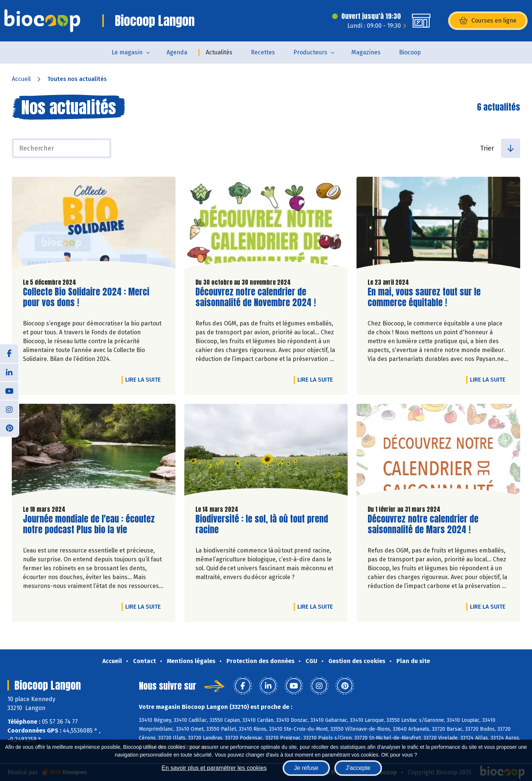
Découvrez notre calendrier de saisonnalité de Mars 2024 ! (423, 524)
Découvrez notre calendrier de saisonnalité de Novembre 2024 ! (256, 297)
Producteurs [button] (310, 52)
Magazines (366, 52)
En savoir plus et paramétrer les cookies (214, 768)
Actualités (219, 52)
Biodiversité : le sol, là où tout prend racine (262, 524)
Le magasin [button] (127, 52)
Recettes (263, 52)
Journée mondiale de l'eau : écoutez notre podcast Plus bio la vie (89, 524)
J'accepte (358, 768)
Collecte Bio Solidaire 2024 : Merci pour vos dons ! (86, 297)
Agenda (177, 52)
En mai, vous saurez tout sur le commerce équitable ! (424, 297)
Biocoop (410, 52)
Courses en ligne (488, 21)
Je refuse (306, 768)
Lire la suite (145, 379)
